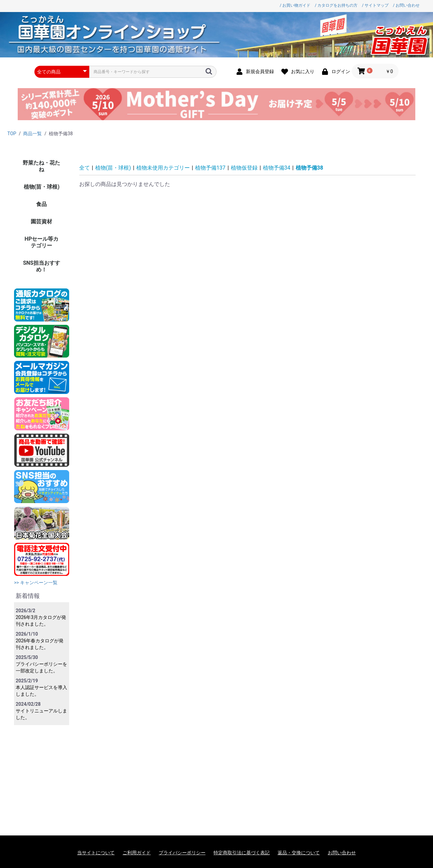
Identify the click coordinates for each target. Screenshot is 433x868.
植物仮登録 (244, 168)
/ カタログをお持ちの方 (336, 5)
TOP (12, 134)
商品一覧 (32, 134)
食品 (41, 204)
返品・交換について (299, 853)
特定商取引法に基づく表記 (242, 853)
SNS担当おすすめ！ (42, 266)
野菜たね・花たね (41, 166)
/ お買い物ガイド (295, 5)
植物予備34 (277, 168)
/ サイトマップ (375, 5)
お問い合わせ (342, 853)
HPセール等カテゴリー (42, 242)
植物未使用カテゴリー (163, 168)
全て (85, 168)
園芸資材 (41, 222)
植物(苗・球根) (42, 187)
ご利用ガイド (137, 853)
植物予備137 (210, 168)
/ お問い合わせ (406, 5)
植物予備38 (309, 168)
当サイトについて (96, 853)
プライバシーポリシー (182, 853)
